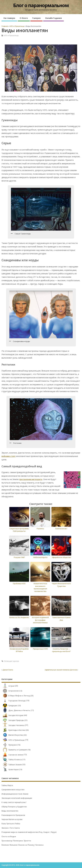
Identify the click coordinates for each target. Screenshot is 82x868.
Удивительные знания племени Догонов (61, 670)
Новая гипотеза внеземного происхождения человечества (40, 587)
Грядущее (9, 705)
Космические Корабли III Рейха (19, 650)
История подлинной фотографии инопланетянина (40, 620)
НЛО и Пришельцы (11, 35)
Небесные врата (40, 557)
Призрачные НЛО (40, 649)
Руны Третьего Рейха (11, 824)
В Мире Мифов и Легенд (16, 696)
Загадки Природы (13, 720)
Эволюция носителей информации (17, 798)
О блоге (24, 18)
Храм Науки (10, 769)
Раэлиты (40, 529)
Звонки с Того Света (11, 828)
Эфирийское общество (61, 557)
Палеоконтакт (61, 529)
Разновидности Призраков (13, 815)
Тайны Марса (7, 785)
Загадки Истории (12, 715)
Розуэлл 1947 (19, 557)
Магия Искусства (12, 735)
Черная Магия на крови (12, 819)
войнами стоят (9, 456)
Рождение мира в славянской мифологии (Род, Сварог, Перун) (29, 832)
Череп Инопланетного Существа (61, 585)
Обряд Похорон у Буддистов (14, 807)
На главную (9, 18)
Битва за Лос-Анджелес (19, 617)
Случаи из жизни (12, 755)
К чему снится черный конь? (14, 802)
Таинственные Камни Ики (61, 619)
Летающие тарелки (11, 661)
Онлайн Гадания (53, 18)
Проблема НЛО (19, 583)
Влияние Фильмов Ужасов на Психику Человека (23, 845)
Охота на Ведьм (9, 836)
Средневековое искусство (13, 790)
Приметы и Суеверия (14, 750)
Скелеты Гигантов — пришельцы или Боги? (61, 650)
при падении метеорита (31, 479)
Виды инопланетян (10, 811)
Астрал (8, 686)
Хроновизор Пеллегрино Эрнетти (16, 841)
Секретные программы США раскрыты (19, 530)
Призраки (9, 745)
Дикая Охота (8, 670)
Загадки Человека (13, 725)
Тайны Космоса (12, 760)
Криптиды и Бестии (13, 730)
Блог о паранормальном (41, 5)
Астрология (10, 691)
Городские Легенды (14, 701)
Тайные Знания (12, 765)
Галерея (36, 18)
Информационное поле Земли (15, 794)
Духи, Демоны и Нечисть (16, 710)
